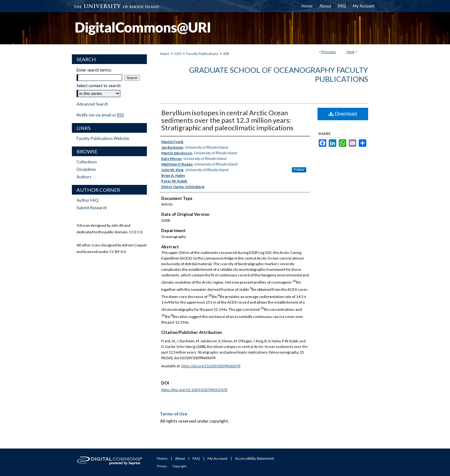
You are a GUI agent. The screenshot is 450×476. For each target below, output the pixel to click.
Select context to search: (99, 86)
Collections (87, 162)
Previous (329, 52)
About (180, 458)
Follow (299, 170)
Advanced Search (92, 104)
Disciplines (86, 169)
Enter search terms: (94, 70)
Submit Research (92, 208)
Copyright (180, 466)
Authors (84, 177)
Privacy (162, 466)
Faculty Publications (202, 54)
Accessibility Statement (255, 458)
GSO (178, 54)
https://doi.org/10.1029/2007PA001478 (211, 366)
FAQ (196, 458)
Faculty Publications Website (103, 138)
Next (350, 52)
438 (226, 54)
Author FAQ (87, 200)
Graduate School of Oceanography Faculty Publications (279, 74)
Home (165, 54)
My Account (217, 458)
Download (343, 114)
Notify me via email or (100, 115)
